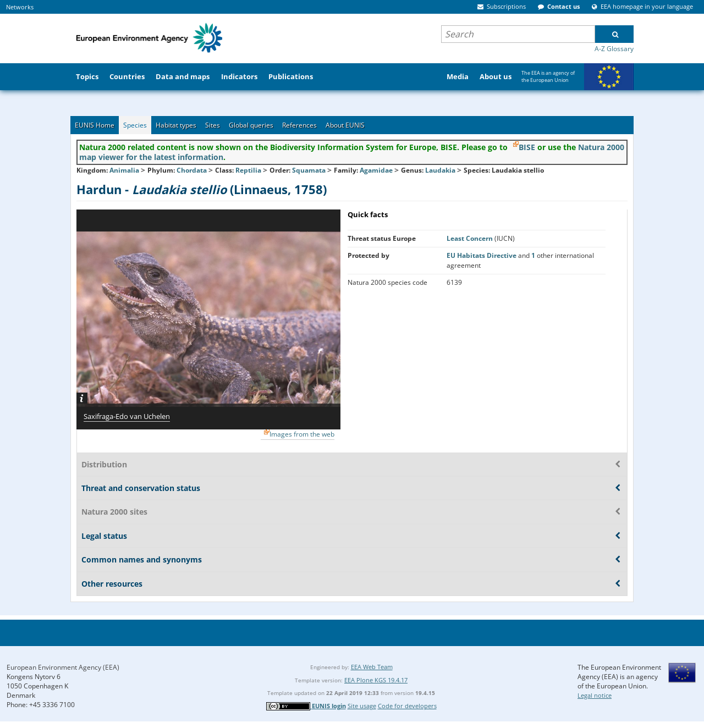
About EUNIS (345, 125)
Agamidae (376, 170)
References (299, 125)
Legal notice (595, 695)
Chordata (192, 170)
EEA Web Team (372, 667)
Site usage (362, 706)
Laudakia (441, 170)
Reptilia (248, 170)
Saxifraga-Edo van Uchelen (127, 416)
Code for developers (407, 706)
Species (135, 125)
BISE (527, 147)
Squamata (309, 170)
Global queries (251, 125)
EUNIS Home (95, 125)
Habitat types (176, 125)
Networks (20, 7)
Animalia (124, 170)
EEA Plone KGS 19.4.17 (376, 680)
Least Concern (471, 238)
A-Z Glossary (614, 49)
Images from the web (302, 434)
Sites (213, 125)
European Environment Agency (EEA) (63, 667)
